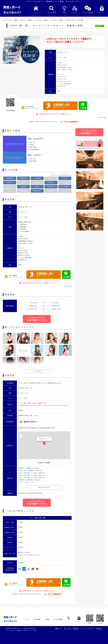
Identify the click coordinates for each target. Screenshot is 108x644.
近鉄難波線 (22, 480)
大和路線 (21, 468)
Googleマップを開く (44, 463)
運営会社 (99, 629)
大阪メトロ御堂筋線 (24, 473)
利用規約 (76, 629)
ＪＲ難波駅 (28, 468)
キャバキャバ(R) (21, 628)
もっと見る (37, 371)
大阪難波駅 (30, 471)
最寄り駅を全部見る (44, 487)
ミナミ (60, 57)
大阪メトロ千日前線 (24, 478)
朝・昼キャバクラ (24, 212)
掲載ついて (59, 629)
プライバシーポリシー (88, 629)
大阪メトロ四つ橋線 (24, 475)
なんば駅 (34, 473)
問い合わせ (68, 629)
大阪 (65, 57)
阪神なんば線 (22, 471)
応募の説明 (100, 117)
